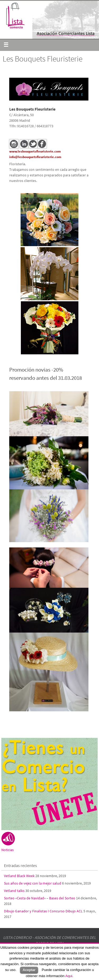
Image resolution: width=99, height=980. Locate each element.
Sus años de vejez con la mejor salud (33, 883)
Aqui (69, 976)
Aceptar (29, 970)
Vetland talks (14, 891)
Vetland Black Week (19, 876)
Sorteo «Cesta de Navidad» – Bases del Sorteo (40, 898)
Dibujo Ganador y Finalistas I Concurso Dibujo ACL (43, 911)
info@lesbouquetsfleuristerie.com (35, 157)
